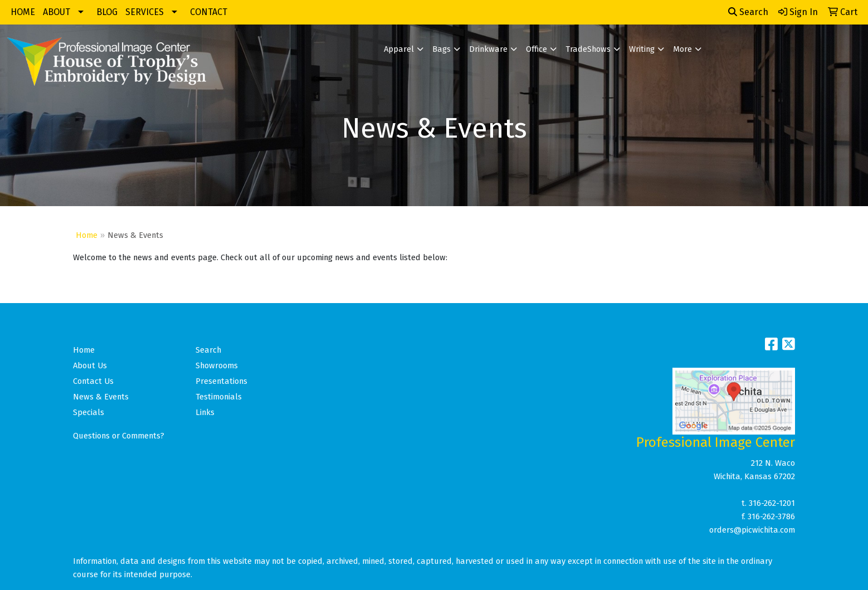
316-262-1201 (772, 503)
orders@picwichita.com (752, 530)
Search (748, 12)
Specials (89, 412)
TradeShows (588, 49)
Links (205, 412)
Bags (442, 49)
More (682, 49)
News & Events (101, 397)
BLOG (107, 12)
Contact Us (93, 381)
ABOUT (57, 12)
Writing (642, 49)
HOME (23, 12)
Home (87, 235)
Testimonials (219, 397)
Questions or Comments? (119, 436)
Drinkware (488, 49)
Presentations (221, 381)
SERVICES (145, 12)
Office (537, 49)
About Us (90, 365)
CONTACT (209, 12)
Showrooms (217, 365)
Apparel (399, 49)
